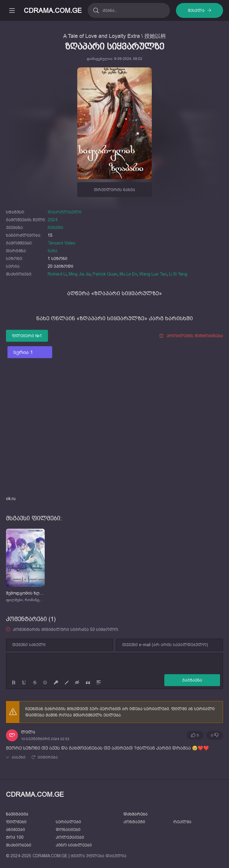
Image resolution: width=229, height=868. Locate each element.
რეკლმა (182, 822)
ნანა (52, 251)
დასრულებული (65, 212)
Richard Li (57, 274)
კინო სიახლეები (74, 845)
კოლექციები (70, 837)
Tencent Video (62, 243)
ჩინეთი (55, 228)
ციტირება (48, 757)
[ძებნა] (96, 10)
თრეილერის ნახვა (114, 190)
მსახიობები (19, 845)
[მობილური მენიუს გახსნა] (12, 10)
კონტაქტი (134, 822)
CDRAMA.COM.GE (53, 11)
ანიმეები (16, 830)
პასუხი (19, 757)
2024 (52, 220)
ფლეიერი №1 (27, 336)
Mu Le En (128, 274)
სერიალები (68, 822)
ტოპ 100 (15, 837)
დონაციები (68, 830)
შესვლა (196, 10)
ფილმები (16, 822)
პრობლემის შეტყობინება (191, 336)
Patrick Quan (105, 274)
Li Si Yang (178, 274)
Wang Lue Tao (153, 274)
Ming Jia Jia (80, 274)
